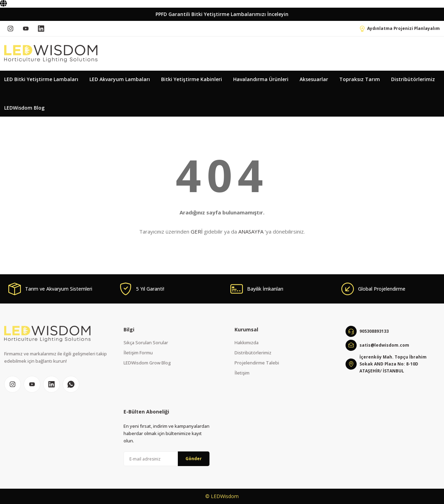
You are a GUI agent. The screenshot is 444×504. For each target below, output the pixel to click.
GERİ (197, 231)
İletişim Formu (138, 353)
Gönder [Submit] (194, 459)
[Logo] (51, 54)
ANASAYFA (251, 231)
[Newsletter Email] (166, 459)
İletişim (242, 373)
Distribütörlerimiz (253, 353)
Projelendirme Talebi (257, 363)
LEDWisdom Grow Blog (147, 363)
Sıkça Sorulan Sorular (146, 342)
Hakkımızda (247, 342)
